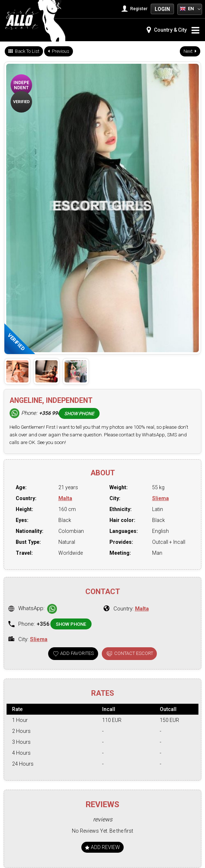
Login (162, 9)
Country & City (167, 30)
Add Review (102, 847)
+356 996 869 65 (58, 413)
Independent (21, 85)
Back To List (24, 51)
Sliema (160, 498)
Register (135, 9)
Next (190, 51)
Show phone (79, 414)
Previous (59, 51)
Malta (65, 498)
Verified (22, 102)
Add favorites (77, 653)
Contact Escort (134, 653)
